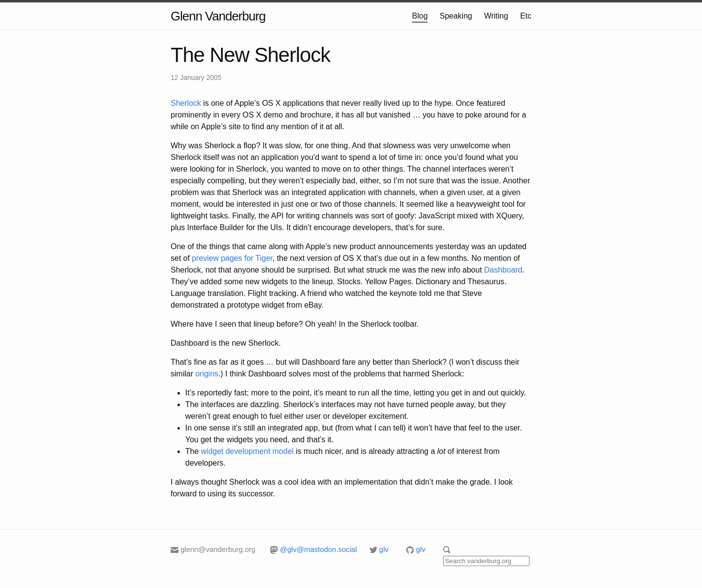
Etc (526, 16)
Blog (420, 16)
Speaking (456, 16)
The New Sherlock (250, 55)
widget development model (247, 451)
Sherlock (186, 103)
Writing (496, 16)
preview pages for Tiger (232, 258)
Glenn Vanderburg (218, 16)
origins (207, 374)
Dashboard (503, 270)
